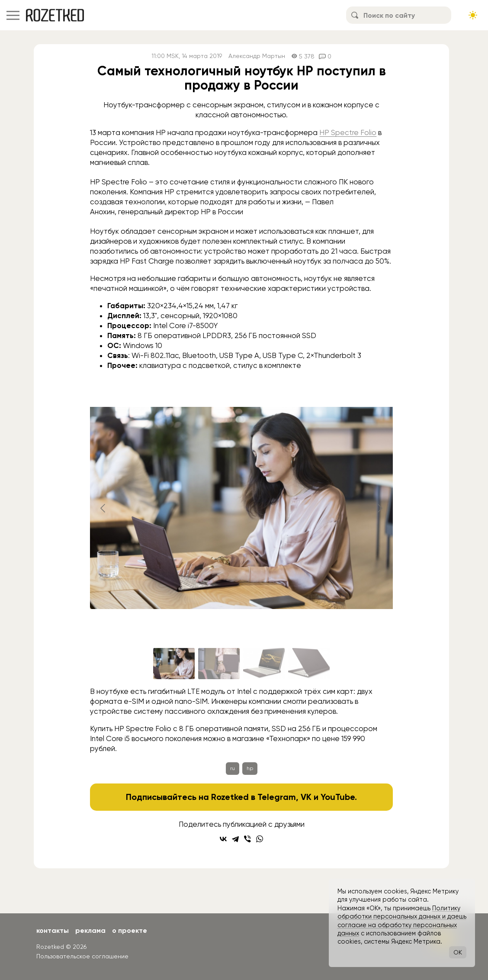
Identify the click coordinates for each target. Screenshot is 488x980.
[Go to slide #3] (264, 664)
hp (250, 768)
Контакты (53, 930)
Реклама (90, 930)
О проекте (130, 930)
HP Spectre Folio (348, 132)
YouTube (338, 797)
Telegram (277, 797)
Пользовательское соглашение (82, 956)
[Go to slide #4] (309, 664)
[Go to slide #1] (174, 664)
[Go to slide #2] (219, 664)
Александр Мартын (257, 56)
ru (233, 768)
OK (458, 952)
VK (306, 797)
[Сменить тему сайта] (473, 15)
